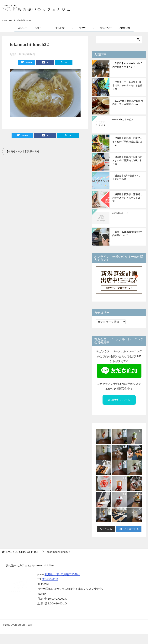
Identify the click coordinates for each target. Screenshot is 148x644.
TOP (23, 552)
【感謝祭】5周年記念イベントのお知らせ (127, 177)
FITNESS (60, 28)
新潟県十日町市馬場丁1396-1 (62, 574)
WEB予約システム (119, 400)
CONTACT (106, 28)
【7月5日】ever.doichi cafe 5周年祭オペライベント (127, 65)
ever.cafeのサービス (123, 119)
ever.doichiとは (120, 213)
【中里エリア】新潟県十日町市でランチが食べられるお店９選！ (127, 86)
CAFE (38, 28)
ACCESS (125, 28)
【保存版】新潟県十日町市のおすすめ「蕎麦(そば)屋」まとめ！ (127, 160)
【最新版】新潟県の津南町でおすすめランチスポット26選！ (127, 198)
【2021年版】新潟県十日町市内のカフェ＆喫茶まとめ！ (128, 103)
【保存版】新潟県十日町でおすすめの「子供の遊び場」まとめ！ (127, 142)
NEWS (83, 28)
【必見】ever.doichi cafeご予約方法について (127, 234)
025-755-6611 (50, 579)
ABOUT (23, 28)
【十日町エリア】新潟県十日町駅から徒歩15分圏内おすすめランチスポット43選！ (25, 152)
